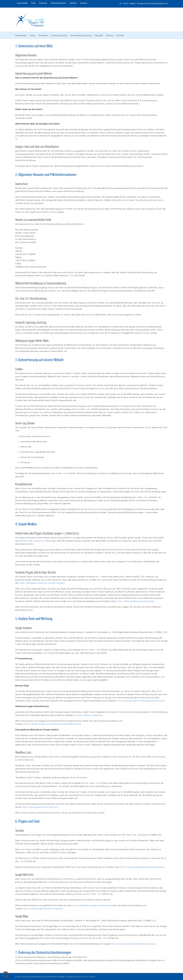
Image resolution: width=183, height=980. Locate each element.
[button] (6, 974)
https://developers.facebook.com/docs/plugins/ (42, 583)
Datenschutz (83, 977)
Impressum (72, 977)
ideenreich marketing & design (34, 977)
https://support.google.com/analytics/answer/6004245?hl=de (52, 724)
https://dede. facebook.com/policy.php (136, 601)
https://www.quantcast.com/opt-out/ (40, 807)
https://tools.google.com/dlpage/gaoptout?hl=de (141, 701)
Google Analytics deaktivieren (89, 715)
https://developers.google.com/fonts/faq (92, 906)
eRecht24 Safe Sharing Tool (32, 541)
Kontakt (92, 977)
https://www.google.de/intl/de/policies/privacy (142, 867)
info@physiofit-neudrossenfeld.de (153, 4)
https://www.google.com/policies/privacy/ (43, 909)
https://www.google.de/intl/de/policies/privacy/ (134, 944)
